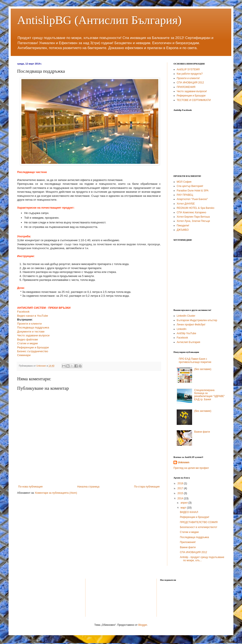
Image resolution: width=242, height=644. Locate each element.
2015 (181, 493)
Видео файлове (28, 339)
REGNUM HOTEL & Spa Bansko (196, 208)
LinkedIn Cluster (186, 316)
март (184, 508)
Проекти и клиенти (29, 324)
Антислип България (188, 342)
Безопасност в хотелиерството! (199, 527)
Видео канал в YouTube (33, 316)
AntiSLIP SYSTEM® (188, 69)
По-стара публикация (147, 487)
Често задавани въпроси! (192, 91)
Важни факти (202, 432)
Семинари (24, 355)
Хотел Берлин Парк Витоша (193, 217)
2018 (181, 483)
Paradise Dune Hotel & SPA (193, 191)
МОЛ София (184, 182)
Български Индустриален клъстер (197, 320)
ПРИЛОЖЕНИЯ (186, 87)
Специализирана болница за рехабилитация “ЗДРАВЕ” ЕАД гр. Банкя (210, 395)
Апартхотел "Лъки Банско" (192, 199)
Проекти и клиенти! (188, 78)
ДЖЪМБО (183, 230)
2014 (181, 498)
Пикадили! (183, 226)
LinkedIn (181, 329)
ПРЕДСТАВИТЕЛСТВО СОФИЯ (199, 522)
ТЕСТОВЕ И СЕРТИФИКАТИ (194, 100)
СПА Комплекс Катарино (191, 212)
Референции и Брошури (33, 347)
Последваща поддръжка (33, 327)
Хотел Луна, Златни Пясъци (193, 221)
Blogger (143, 625)
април (184, 503)
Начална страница (88, 487)
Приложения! (188, 542)
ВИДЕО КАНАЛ (189, 512)
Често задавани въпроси (33, 335)
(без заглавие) (203, 369)
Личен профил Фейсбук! (191, 325)
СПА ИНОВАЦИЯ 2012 (190, 83)
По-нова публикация (30, 487)
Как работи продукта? (190, 74)
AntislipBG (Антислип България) (99, 20)
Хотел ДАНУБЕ (186, 204)
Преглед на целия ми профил (191, 468)
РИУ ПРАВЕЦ (185, 195)
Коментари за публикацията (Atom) (56, 493)
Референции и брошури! (195, 517)
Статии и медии (27, 343)
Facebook (23, 312)
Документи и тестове (31, 332)
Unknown (184, 462)
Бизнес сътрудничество (33, 351)
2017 (181, 488)
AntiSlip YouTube (186, 333)
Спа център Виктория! (190, 186)
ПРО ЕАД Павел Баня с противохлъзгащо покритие (195, 360)
